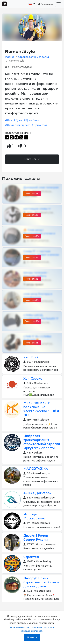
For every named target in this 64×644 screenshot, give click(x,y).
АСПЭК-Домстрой (37, 493)
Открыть (32, 159)
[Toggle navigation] (59, 4)
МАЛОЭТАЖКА (36, 469)
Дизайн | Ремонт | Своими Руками (37, 538)
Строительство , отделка (34, 57)
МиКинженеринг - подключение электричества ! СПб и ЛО (41, 409)
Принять (32, 637)
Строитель (32, 557)
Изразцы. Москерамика (34, 516)
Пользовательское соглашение (26, 627)
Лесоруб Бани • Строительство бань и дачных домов (41, 582)
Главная (10, 57)
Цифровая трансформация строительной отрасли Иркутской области (42, 442)
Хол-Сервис (33, 379)
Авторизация (46, 4)
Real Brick (31, 357)
